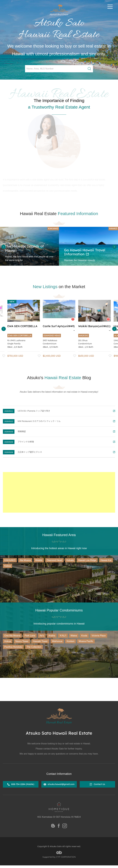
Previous (4, 247)
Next (114, 247)
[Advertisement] (59, 492)
